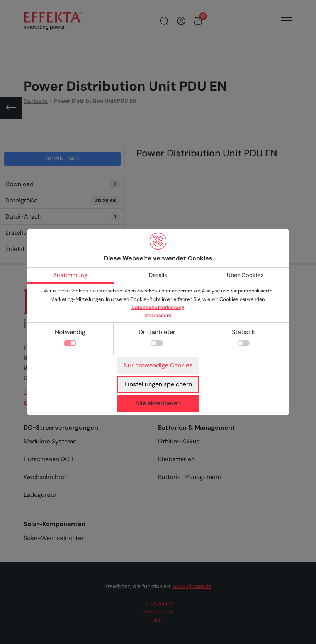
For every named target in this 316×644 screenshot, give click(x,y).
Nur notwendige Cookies (158, 365)
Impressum (158, 315)
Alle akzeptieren (158, 403)
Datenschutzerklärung (158, 307)
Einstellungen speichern (158, 384)
